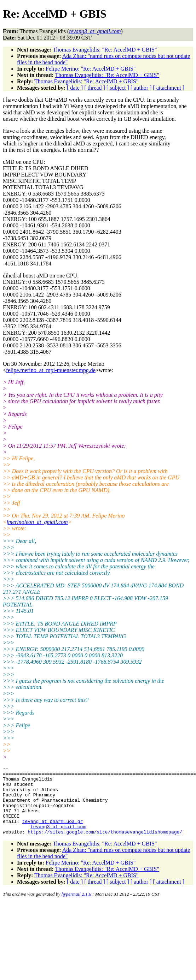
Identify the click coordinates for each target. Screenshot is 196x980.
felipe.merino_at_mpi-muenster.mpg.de (51, 370)
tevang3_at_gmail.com (58, 839)
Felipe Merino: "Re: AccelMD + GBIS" (91, 69)
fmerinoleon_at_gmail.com (37, 522)
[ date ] (75, 88)
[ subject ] (118, 88)
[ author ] (141, 88)
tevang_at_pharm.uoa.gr (53, 833)
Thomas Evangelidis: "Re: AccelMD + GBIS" (105, 50)
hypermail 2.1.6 (76, 908)
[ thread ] (95, 88)
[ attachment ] (169, 88)
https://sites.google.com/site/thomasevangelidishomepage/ (105, 845)
